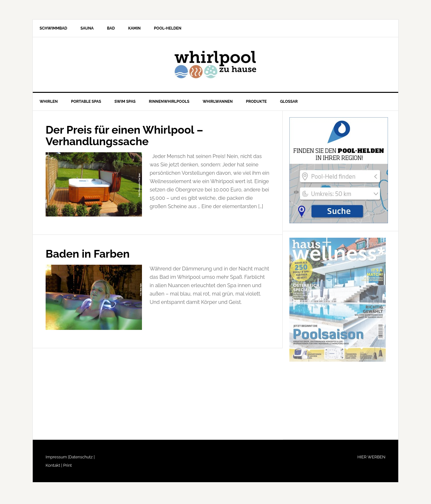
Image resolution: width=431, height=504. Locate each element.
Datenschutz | (82, 459)
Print (67, 468)
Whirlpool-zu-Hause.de (215, 66)
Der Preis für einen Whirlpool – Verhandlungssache (130, 137)
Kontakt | (54, 468)
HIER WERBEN (371, 459)
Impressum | (57, 459)
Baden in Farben (91, 255)
